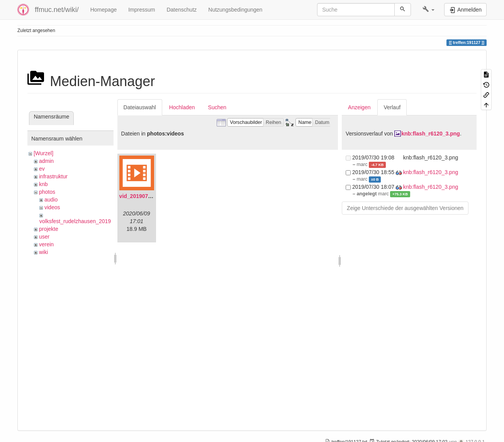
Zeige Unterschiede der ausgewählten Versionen (405, 208)
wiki (43, 252)
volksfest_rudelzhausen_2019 (75, 221)
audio (51, 200)
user (44, 237)
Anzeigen (359, 107)
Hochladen (182, 107)
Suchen (217, 107)
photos (47, 192)
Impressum (142, 10)
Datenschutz (182, 10)
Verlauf (392, 107)
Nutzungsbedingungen (235, 10)
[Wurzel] (43, 153)
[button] (428, 10)
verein (46, 244)
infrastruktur (53, 176)
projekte (49, 229)
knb (43, 184)
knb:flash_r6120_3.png (431, 134)
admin (46, 161)
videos (52, 207)
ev (42, 169)
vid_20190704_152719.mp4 (154, 196)
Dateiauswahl (140, 107)
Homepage (104, 10)
